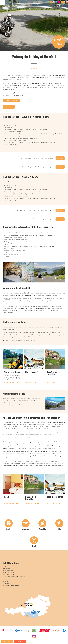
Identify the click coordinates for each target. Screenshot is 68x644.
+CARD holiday (8, 142)
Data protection (8, 583)
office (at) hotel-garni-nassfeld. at (16, 576)
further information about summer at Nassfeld (17, 438)
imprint (5, 581)
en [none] (67, 2)
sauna (6, 253)
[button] (62, 2)
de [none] (64, 2)
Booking (20, 642)
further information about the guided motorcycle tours (20, 340)
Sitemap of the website (11, 585)
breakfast (8, 299)
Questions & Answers (10, 101)
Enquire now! (8, 107)
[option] (64, 2)
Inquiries (59, 158)
